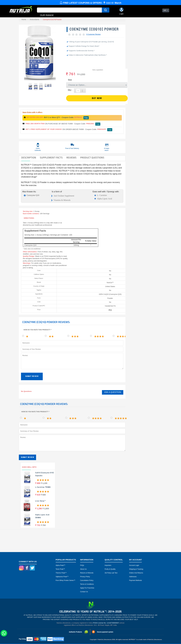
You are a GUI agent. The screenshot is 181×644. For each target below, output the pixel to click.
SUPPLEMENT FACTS (51, 158)
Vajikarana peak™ (62, 577)
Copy (86, 118)
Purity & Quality (110, 569)
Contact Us (84, 592)
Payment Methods (136, 580)
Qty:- (70, 90)
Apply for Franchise (87, 588)
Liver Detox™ (41, 501)
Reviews (71, 158)
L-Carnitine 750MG (43, 487)
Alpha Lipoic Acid (105, 199)
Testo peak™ (60, 569)
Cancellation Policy (87, 580)
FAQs (82, 565)
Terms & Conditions (87, 584)
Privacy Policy (85, 577)
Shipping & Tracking (136, 569)
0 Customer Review (93, 34)
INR (165, 10)
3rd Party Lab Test (111, 573)
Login (121, 14)
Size (70, 80)
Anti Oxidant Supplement (64, 196)
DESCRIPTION (29, 158)
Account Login (134, 565)
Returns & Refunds (87, 573)
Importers (108, 565)
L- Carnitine (102, 195)
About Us (83, 569)
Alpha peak (60, 565)
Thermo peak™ (61, 573)
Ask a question (98, 70)
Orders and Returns (136, 573)
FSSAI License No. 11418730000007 (106, 623)
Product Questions (92, 158)
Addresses (133, 577)
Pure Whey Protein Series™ (65, 580)
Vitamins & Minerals (62, 200)
